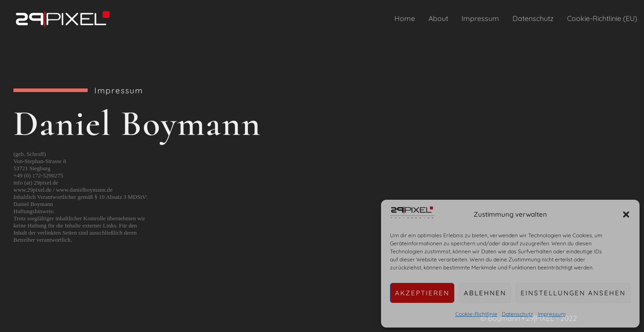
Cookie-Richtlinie (476, 314)
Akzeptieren (422, 293)
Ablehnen (485, 293)
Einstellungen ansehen (573, 293)
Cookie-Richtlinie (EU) (602, 18)
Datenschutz (517, 314)
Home (405, 18)
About (438, 18)
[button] (626, 214)
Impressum (552, 314)
